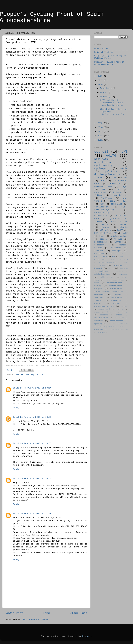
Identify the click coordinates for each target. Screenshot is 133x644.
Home (46, 613)
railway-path (104, 309)
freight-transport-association (109, 292)
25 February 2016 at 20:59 (36, 478)
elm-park (98, 289)
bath (102, 236)
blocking (118, 265)
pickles (98, 303)
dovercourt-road (115, 283)
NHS (104, 260)
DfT (106, 233)
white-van (99, 254)
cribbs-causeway (107, 277)
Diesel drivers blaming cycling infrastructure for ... (113, 113)
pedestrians (101, 242)
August (104, 92)
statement (116, 248)
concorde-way (102, 213)
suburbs (123, 227)
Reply (16, 408)
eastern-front (116, 286)
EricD (16, 388)
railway (124, 306)
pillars (117, 303)
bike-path (101, 159)
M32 (96, 260)
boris (111, 268)
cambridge (104, 271)
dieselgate (32, 375)
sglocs (119, 315)
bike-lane (117, 204)
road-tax (120, 309)
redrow (105, 225)
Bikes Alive (101, 48)
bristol (118, 192)
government (99, 295)
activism (124, 260)
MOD (102, 204)
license (98, 300)
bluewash (98, 268)
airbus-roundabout (108, 262)
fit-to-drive (116, 289)
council (101, 152)
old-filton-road (118, 222)
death (97, 283)
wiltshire (105, 230)
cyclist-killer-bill (114, 280)
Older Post (79, 613)
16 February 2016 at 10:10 (36, 388)
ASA (126, 178)
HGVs (125, 201)
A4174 (111, 156)
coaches (119, 271)
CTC (96, 257)
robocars (123, 225)
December (106, 88)
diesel (19, 375)
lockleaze (107, 198)
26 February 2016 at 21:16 (36, 514)
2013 (101, 132)
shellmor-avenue (102, 318)
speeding (98, 324)
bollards (115, 184)
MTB (104, 189)
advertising (103, 162)
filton (98, 195)
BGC (121, 254)
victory (102, 333)
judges (118, 295)
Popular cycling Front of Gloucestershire (109, 63)
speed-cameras (116, 321)
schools (124, 312)
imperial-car (120, 195)
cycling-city (103, 165)
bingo (103, 265)
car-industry (102, 207)
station (111, 324)
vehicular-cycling (119, 330)
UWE (125, 152)
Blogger (87, 636)
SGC (103, 181)
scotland (104, 315)
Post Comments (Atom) (35, 620)
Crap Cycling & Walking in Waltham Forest (110, 57)
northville (116, 300)
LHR (122, 257)
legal (124, 187)
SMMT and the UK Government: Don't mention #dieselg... (113, 103)
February (106, 97)
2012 (101, 136)
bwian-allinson (103, 187)
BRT (96, 233)
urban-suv (99, 330)
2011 (101, 140)
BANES (120, 230)
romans (97, 312)
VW (115, 233)
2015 (101, 123)
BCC (113, 254)
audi (126, 262)
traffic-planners (106, 327)
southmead (99, 321)
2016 (101, 85)
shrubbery (119, 318)
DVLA (105, 257)
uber (122, 327)
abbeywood (100, 192)
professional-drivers (104, 306)
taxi (43, 375)
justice (118, 239)
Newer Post (14, 613)
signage (105, 227)
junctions (99, 298)
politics (111, 172)
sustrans (124, 324)
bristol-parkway (119, 236)
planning (118, 242)
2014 (101, 127)
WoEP (125, 233)
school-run (110, 312)
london (99, 178)
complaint (123, 274)
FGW (114, 257)
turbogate (117, 251)
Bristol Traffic (104, 52)
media (124, 169)
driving (98, 286)
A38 (114, 178)
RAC (118, 189)
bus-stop (124, 268)
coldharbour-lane (102, 274)
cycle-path (102, 169)
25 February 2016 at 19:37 (36, 443)
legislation (117, 298)
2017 (101, 80)
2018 (101, 76)
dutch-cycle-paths (107, 175)
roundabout (100, 245)
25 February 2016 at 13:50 (36, 417)
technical (99, 251)
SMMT (113, 260)
